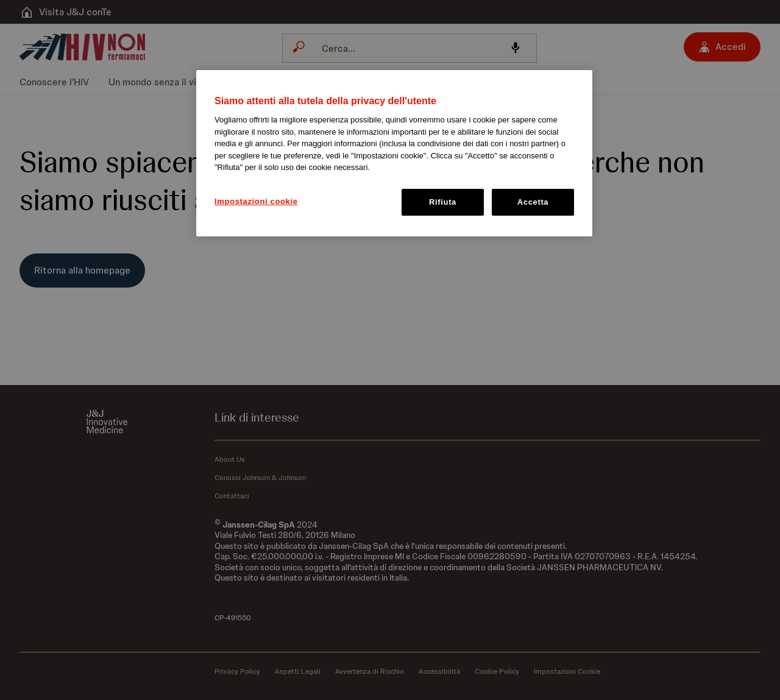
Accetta (533, 202)
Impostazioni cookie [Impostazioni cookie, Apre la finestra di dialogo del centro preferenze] (256, 201)
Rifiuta (443, 202)
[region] (394, 153)
